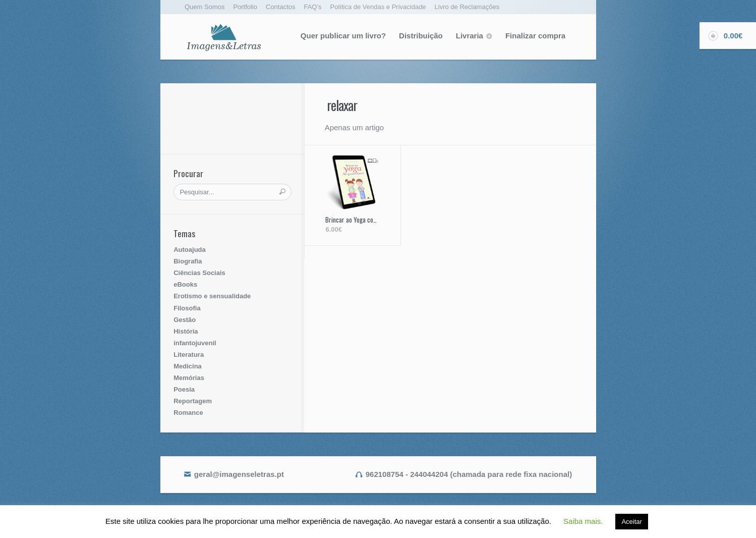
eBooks (185, 284)
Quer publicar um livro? (343, 36)
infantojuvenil (195, 343)
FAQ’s (312, 7)
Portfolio (245, 7)
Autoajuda (190, 250)
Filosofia (187, 308)
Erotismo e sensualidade (212, 296)
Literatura (189, 355)
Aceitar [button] (631, 522)
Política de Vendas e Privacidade (378, 7)
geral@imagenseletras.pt (239, 474)
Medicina (188, 366)
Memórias (189, 378)
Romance (188, 413)
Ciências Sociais (199, 273)
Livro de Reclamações (467, 7)
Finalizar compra (535, 36)
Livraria (470, 36)
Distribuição (421, 36)
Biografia (188, 261)
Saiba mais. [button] (583, 521)
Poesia (184, 389)
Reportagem (193, 401)
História (186, 331)
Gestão (185, 320)
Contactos (281, 7)
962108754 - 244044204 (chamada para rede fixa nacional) (469, 474)
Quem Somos (205, 7)
